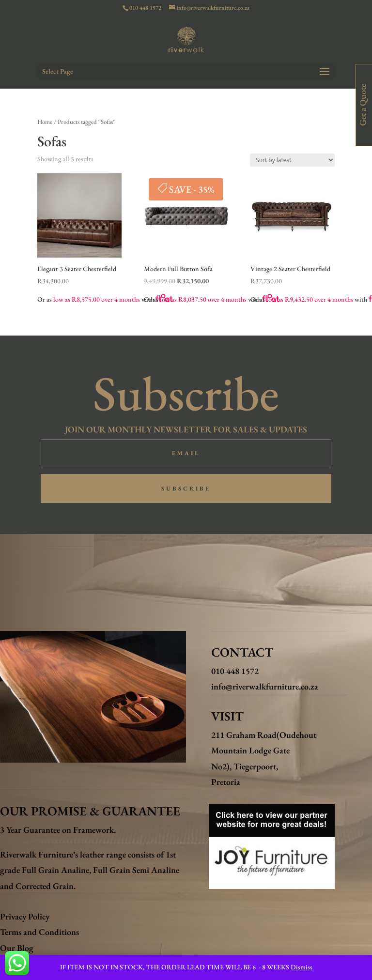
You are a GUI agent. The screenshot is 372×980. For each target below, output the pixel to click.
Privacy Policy (25, 916)
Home (45, 122)
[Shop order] (292, 160)
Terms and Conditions (39, 932)
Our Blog (17, 948)
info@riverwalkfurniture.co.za (265, 686)
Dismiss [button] (302, 967)
